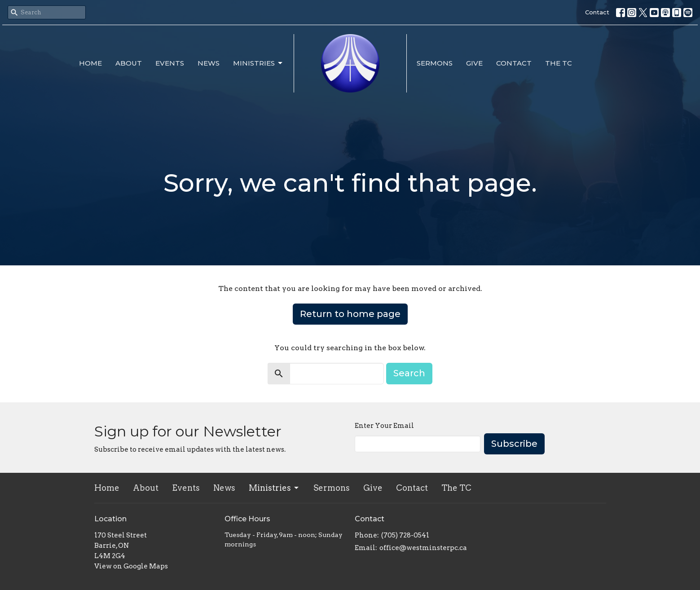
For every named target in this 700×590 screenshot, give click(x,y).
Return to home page (350, 314)
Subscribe (514, 444)
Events (170, 63)
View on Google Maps (131, 566)
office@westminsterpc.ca (423, 548)
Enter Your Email (384, 426)
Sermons (435, 63)
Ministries (258, 63)
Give (474, 63)
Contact (597, 12)
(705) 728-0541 (405, 535)
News (209, 63)
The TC (559, 63)
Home (90, 63)
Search (409, 373)
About (129, 63)
